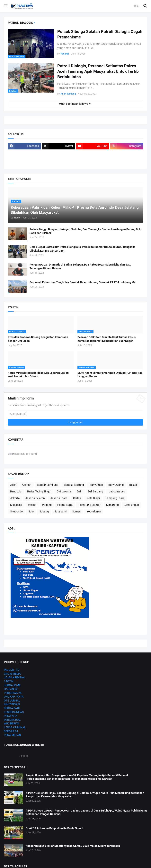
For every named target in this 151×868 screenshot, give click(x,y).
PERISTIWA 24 (13, 693)
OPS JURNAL (12, 701)
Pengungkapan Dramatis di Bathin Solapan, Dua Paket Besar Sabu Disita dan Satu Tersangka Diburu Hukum (80, 266)
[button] (5, 6)
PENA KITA (11, 716)
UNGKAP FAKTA (14, 697)
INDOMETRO (12, 670)
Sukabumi (60, 511)
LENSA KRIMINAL (15, 727)
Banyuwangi (116, 485)
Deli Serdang (96, 491)
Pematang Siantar (89, 505)
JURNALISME (12, 685)
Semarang (112, 505)
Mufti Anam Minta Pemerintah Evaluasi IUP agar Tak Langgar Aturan (110, 375)
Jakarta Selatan (35, 498)
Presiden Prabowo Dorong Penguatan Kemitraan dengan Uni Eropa (38, 339)
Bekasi (133, 485)
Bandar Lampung (48, 485)
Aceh (13, 485)
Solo (31, 511)
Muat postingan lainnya (74, 104)
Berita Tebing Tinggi (39, 491)
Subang (44, 511)
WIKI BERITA (12, 723)
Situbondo (16, 511)
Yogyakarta (94, 511)
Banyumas (96, 485)
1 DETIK (9, 681)
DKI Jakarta (64, 491)
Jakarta (15, 498)
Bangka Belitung (74, 485)
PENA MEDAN (12, 735)
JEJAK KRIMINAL (15, 677)
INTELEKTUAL (13, 720)
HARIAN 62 (11, 689)
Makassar (16, 505)
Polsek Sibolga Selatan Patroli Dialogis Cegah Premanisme (100, 34)
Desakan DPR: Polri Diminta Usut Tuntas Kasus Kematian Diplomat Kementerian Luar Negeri (107, 339)
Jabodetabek (117, 491)
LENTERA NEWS (14, 712)
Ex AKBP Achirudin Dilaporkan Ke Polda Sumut (54, 828)
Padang (47, 505)
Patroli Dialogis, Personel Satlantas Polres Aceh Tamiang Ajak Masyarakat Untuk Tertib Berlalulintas (98, 71)
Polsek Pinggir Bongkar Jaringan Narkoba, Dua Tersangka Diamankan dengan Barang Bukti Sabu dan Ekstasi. (86, 231)
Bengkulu (16, 491)
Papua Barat (65, 505)
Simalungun (132, 505)
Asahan (27, 485)
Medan (32, 505)
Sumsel (77, 511)
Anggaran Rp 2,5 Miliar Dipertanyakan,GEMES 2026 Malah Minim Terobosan (73, 846)
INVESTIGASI (12, 704)
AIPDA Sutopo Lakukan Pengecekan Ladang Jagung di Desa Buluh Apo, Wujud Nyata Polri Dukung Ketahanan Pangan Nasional (86, 812)
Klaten (77, 498)
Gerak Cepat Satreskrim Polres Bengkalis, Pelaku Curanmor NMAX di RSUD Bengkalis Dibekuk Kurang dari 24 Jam (82, 249)
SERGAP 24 (11, 731)
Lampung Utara (115, 498)
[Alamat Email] (75, 414)
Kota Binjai (93, 498)
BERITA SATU (12, 708)
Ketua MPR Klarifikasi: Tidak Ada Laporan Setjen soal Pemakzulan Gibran (38, 375)
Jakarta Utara (59, 498)
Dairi (80, 491)
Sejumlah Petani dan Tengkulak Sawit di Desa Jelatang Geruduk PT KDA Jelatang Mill (83, 282)
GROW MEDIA (12, 674)
